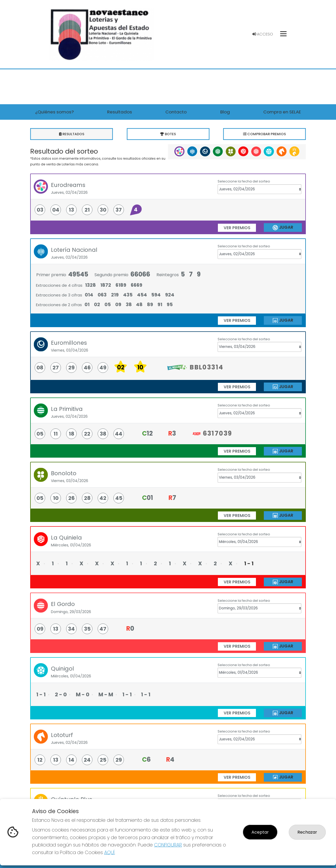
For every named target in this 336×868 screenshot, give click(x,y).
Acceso (263, 34)
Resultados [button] (120, 112)
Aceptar (260, 832)
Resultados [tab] (72, 134)
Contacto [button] (176, 112)
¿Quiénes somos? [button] (54, 112)
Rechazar (307, 832)
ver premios (237, 228)
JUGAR (283, 228)
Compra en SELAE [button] (282, 112)
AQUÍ (109, 852)
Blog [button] (225, 112)
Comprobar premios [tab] (264, 134)
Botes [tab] (168, 134)
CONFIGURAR (168, 845)
